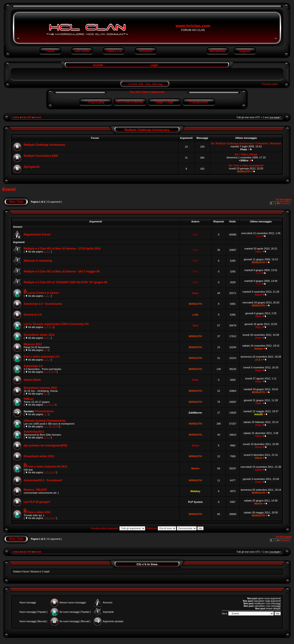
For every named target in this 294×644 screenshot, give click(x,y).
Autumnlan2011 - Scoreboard (43, 480)
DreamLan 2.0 (33, 315)
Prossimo (285, 203)
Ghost (195, 445)
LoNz (195, 315)
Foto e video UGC (39, 512)
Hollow (258, 349)
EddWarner (195, 413)
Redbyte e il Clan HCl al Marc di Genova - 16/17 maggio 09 (62, 272)
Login (154, 65)
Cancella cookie (270, 84)
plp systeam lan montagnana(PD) (45, 445)
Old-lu (258, 458)
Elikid (258, 295)
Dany (195, 293)
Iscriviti (98, 65)
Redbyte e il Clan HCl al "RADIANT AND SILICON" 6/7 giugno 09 (65, 282)
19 (54, 427)
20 (58, 427)
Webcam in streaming (38, 261)
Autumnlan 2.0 (33, 366)
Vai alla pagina (284, 200)
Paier (259, 252)
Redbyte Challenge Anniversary (147, 130)
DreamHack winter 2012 (39, 335)
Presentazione (44, 411)
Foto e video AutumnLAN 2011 (48, 467)
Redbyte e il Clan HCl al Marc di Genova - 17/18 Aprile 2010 (62, 249)
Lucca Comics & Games (43, 293)
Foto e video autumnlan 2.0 (41, 357)
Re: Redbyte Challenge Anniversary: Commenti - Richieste (246, 143)
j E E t (259, 360)
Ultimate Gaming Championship (45, 421)
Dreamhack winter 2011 (39, 456)
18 (50, 427)
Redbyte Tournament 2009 (41, 156)
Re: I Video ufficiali (246, 154)
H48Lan (29, 399)
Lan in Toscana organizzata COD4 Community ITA (56, 324)
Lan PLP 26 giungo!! (37, 502)
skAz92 (258, 414)
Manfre (195, 468)
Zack (195, 325)
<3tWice (244, 160)
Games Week (32, 380)
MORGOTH (244, 171)
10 (55, 372)
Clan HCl (27, 117)
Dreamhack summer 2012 (40, 388)
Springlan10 (32, 167)
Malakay (195, 491)
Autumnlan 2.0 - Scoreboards (43, 304)
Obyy (258, 327)
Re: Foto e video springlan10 (246, 165)
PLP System (195, 502)
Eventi (38, 117)
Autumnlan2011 (34, 432)
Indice (16, 117)
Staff (195, 235)
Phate (244, 149)
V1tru (258, 436)
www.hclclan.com (193, 26)
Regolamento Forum (37, 235)
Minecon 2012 (33, 344)
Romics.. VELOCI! (35, 490)
